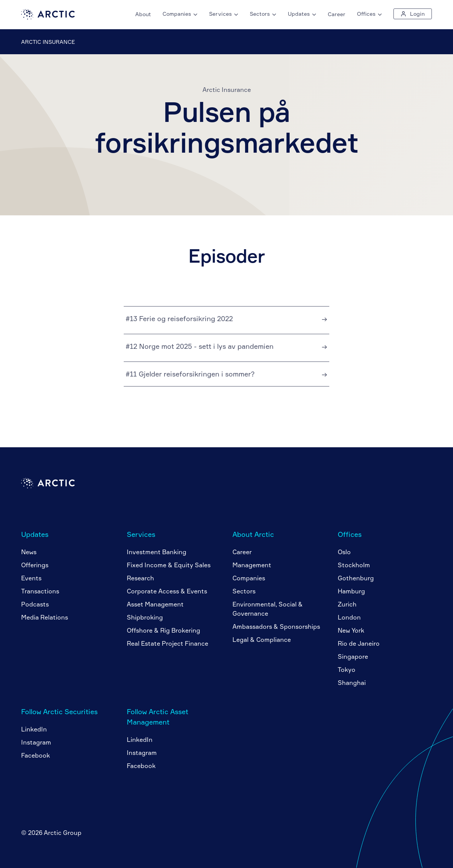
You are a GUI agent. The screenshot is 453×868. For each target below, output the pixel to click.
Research (140, 578)
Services (141, 534)
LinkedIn (34, 729)
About (143, 14)
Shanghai (352, 683)
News (29, 552)
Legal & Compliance (262, 640)
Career (337, 14)
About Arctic (253, 534)
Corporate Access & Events (167, 591)
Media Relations (45, 617)
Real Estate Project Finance (168, 643)
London (349, 617)
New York (351, 630)
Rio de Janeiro (359, 643)
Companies (249, 578)
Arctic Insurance (48, 42)
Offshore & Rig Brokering (163, 630)
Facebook (36, 755)
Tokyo (347, 670)
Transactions (40, 591)
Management (252, 565)
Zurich (347, 604)
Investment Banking (157, 552)
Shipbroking (145, 617)
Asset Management (155, 604)
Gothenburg (356, 578)
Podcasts (35, 604)
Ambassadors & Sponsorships (276, 626)
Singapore (353, 656)
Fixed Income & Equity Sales (169, 565)
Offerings (35, 565)
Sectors (244, 591)
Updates (35, 534)
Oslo (344, 552)
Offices (350, 534)
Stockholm (354, 565)
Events (31, 578)
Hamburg (351, 591)
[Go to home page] (48, 17)
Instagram (36, 742)
